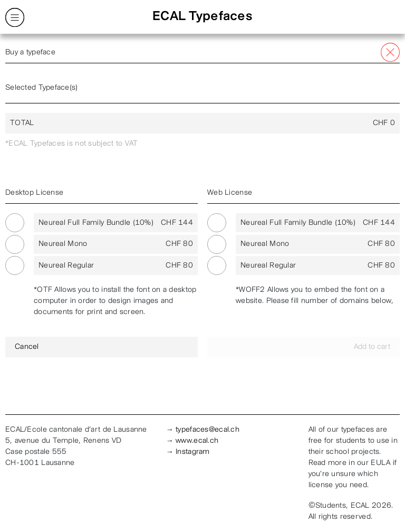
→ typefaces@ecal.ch (203, 430)
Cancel (27, 347)
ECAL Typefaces (202, 17)
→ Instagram (188, 452)
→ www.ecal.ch (192, 441)
